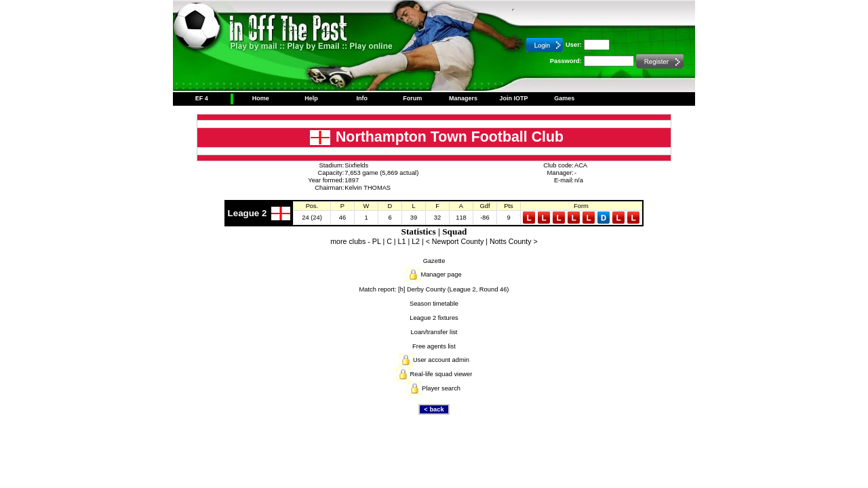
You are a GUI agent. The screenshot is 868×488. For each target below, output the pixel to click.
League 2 (248, 213)
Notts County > (514, 241)
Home (261, 98)
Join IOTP (514, 98)
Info (362, 98)
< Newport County (455, 241)
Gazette (434, 261)
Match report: (378, 289)
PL (377, 241)
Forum (412, 98)
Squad (454, 231)
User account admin (441, 360)
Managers (463, 98)
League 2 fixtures (434, 318)
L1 (402, 241)
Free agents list (434, 346)
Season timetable (434, 304)
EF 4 (202, 98)
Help (311, 98)
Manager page (441, 274)
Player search (441, 388)
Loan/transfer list (434, 332)
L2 (416, 241)
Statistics (418, 231)
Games (564, 98)
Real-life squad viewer (441, 374)
